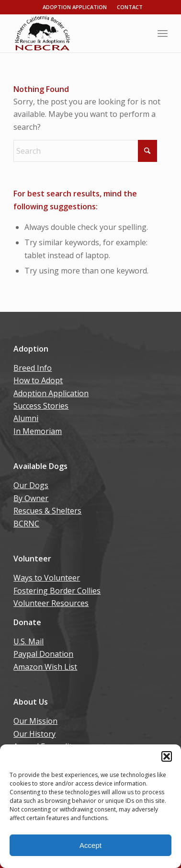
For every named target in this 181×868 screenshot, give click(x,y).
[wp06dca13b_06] (75, 33)
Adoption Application (75, 7)
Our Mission (35, 721)
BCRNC (26, 524)
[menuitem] (163, 33)
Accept (90, 845)
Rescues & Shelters (47, 511)
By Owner (31, 498)
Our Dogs (31, 485)
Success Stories (41, 406)
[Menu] (163, 33)
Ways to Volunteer (47, 578)
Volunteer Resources (51, 603)
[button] (167, 756)
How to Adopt (38, 380)
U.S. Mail (28, 641)
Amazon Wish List (45, 667)
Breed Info (33, 368)
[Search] (85, 151)
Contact (130, 7)
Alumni (26, 418)
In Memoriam (38, 431)
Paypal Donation (43, 654)
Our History (34, 734)
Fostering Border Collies (57, 591)
